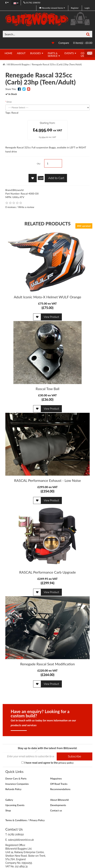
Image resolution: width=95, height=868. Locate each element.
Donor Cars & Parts (16, 778)
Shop (8, 810)
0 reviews (11, 207)
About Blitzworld (60, 800)
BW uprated (84, 226)
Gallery (9, 800)
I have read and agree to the (47, 763)
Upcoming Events (15, 805)
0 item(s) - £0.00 (83, 43)
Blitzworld (18, 190)
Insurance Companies (17, 784)
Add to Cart (56, 178)
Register (75, 8)
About (21, 53)
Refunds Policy (13, 789)
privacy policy (66, 763)
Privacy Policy (37, 820)
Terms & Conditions (16, 820)
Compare (64, 43)
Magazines (56, 778)
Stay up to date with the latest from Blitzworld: (47, 748)
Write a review (26, 207)
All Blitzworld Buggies (18, 64)
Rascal (15, 113)
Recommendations (60, 789)
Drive (9, 102)
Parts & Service (53, 54)
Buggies (35, 53)
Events (69, 53)
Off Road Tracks (59, 784)
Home (8, 53)
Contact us (56, 810)
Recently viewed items (51, 8)
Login (87, 8)
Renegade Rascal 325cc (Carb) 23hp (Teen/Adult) (57, 64)
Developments (58, 805)
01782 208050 (32, 3)
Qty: (39, 164)
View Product (51, 317)
